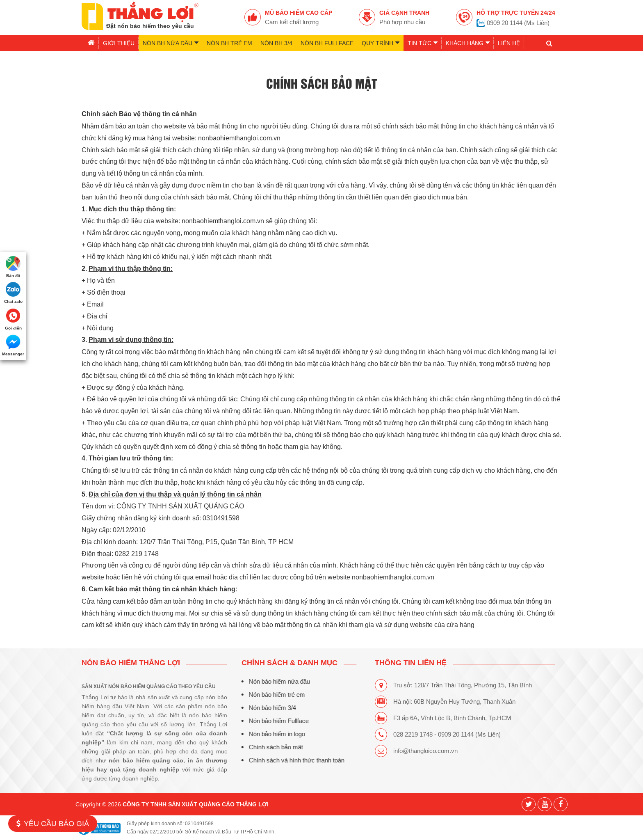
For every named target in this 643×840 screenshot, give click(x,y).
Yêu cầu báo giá (53, 823)
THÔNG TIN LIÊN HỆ (411, 663)
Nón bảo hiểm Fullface (277, 721)
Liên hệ (509, 43)
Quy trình (381, 43)
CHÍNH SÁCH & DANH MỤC (288, 663)
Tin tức (423, 43)
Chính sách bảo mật (274, 747)
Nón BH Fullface (327, 43)
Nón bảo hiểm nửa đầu (278, 681)
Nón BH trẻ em (229, 43)
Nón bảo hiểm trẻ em (275, 695)
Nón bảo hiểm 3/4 (271, 708)
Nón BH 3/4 (276, 43)
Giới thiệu (119, 43)
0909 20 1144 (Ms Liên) (518, 23)
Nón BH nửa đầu (171, 43)
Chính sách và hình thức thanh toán (295, 760)
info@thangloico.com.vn (425, 751)
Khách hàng (468, 43)
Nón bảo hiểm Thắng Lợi (131, 663)
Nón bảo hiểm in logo (275, 734)
